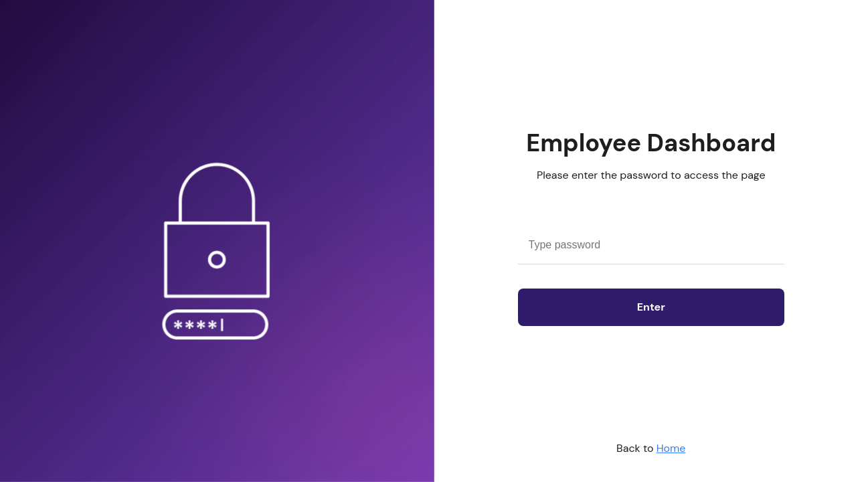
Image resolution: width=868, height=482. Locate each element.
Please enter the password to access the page (651, 175)
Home (671, 448)
